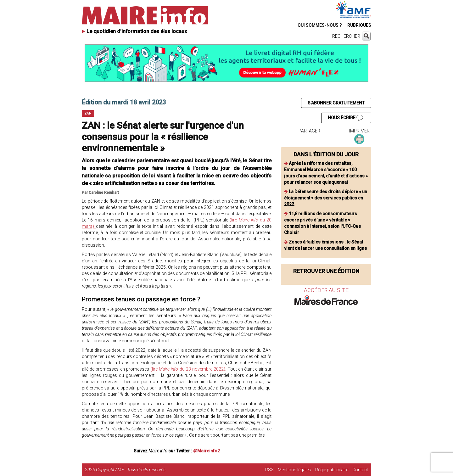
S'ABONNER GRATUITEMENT (336, 103)
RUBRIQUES (359, 25)
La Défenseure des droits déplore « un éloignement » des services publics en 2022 (326, 198)
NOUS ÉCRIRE (345, 118)
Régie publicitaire (332, 470)
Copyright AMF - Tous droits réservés (131, 470)
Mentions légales (294, 470)
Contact (360, 470)
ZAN (88, 113)
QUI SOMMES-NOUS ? (320, 25)
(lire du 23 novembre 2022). (189, 369)
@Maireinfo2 (207, 451)
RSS (269, 470)
